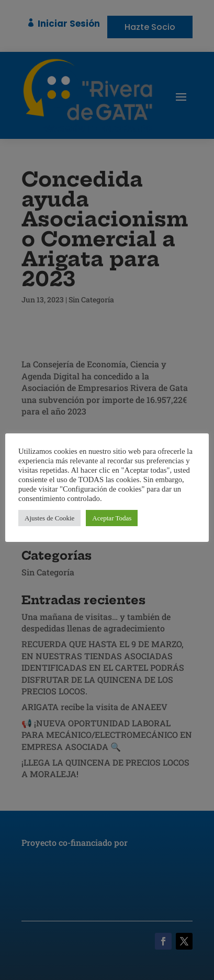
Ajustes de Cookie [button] (49, 518)
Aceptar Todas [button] (112, 518)
